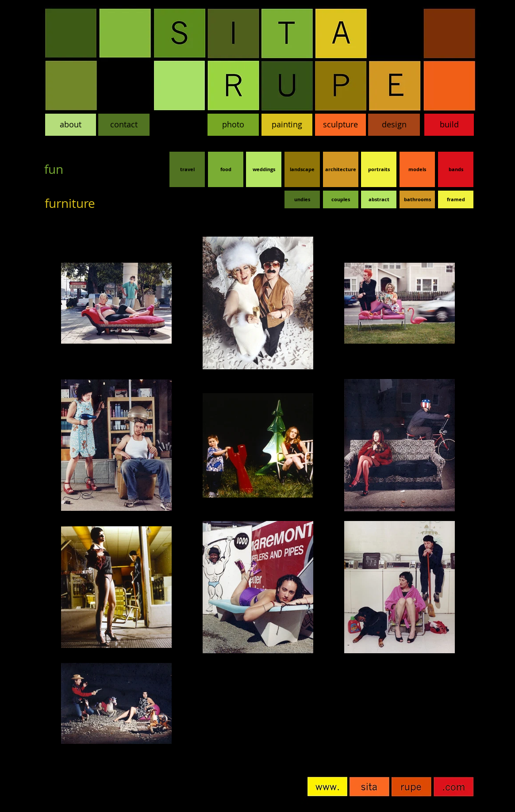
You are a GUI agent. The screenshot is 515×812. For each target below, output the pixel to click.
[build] (449, 125)
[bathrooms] (417, 199)
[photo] (233, 125)
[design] (394, 125)
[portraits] (379, 169)
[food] (226, 169)
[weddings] (264, 169)
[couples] (341, 199)
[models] (417, 169)
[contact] (124, 125)
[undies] (302, 199)
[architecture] (341, 169)
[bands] (456, 169)
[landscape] (302, 169)
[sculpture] (340, 125)
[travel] (187, 169)
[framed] (456, 199)
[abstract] (379, 199)
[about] (71, 125)
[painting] (287, 125)
